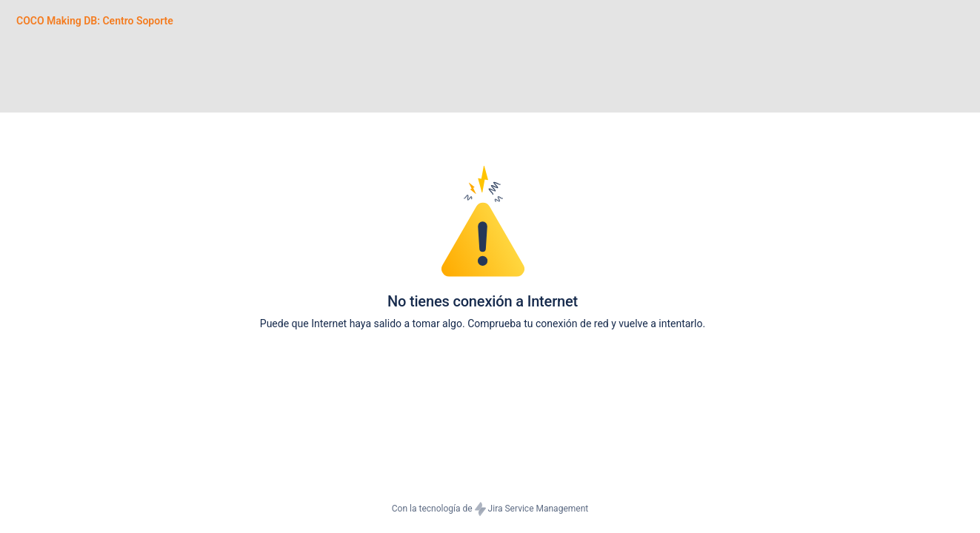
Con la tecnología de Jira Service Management (490, 509)
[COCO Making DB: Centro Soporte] (95, 21)
